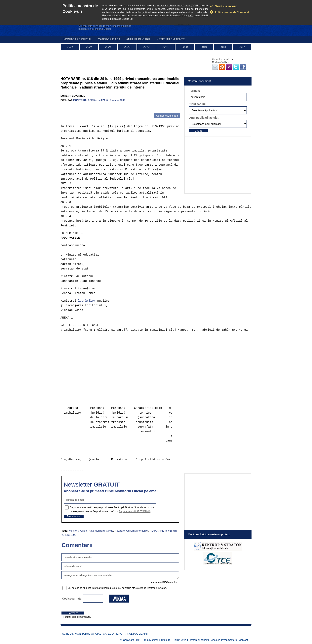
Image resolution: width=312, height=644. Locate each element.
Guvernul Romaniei (137, 531)
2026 (70, 47)
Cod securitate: (72, 599)
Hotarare (120, 531)
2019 (204, 47)
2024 (108, 47)
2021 (165, 47)
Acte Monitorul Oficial (101, 531)
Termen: (195, 91)
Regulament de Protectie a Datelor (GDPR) (176, 6)
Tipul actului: (198, 104)
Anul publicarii (138, 39)
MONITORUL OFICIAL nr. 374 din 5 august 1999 (99, 100)
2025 (89, 47)
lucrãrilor (87, 301)
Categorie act (109, 39)
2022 (146, 47)
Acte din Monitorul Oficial (82, 634)
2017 (242, 47)
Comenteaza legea (167, 116)
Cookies (216, 640)
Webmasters (230, 640)
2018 (223, 47)
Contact (243, 640)
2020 (185, 47)
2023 (127, 47)
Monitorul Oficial (78, 531)
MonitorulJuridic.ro (160, 640)
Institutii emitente (170, 39)
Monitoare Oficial (78, 39)
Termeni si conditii (198, 640)
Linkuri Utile (179, 640)
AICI (190, 16)
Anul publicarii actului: (204, 118)
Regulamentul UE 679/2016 (135, 511)
